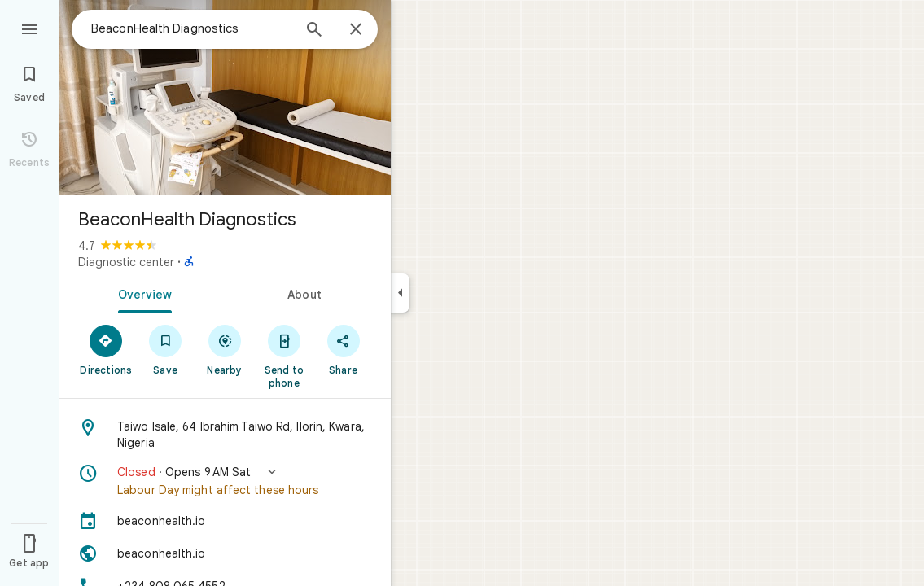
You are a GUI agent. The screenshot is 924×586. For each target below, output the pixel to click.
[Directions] (106, 349)
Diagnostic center (126, 262)
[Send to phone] (284, 356)
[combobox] (191, 28)
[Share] (343, 349)
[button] (225, 481)
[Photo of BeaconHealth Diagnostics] (225, 98)
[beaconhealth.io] (225, 521)
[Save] (166, 349)
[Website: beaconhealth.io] (225, 553)
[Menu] (29, 28)
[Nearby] (225, 349)
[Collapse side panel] (400, 293)
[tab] (142, 293)
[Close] (356, 30)
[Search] (314, 31)
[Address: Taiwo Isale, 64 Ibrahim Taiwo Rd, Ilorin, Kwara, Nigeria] (225, 435)
